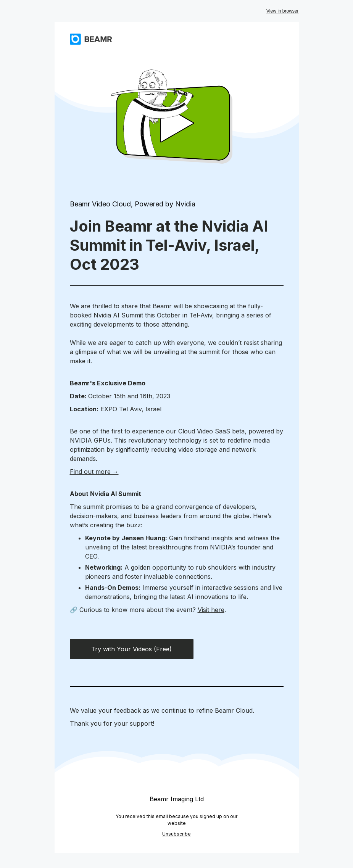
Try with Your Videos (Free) (131, 649)
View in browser (282, 11)
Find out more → (94, 472)
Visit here (211, 610)
